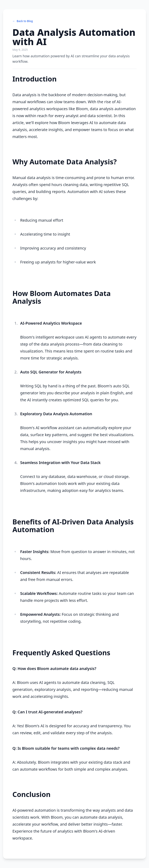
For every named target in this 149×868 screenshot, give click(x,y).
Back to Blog (23, 21)
